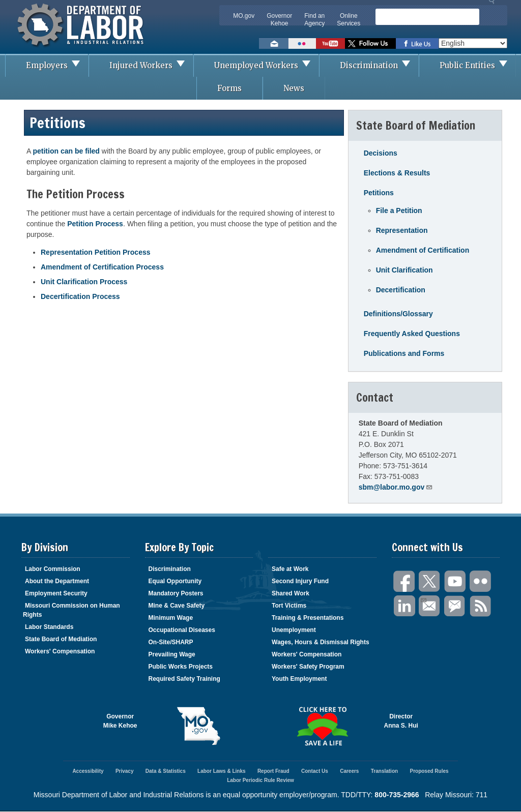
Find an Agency (314, 20)
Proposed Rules (429, 771)
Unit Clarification (404, 270)
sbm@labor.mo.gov (396, 487)
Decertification (401, 290)
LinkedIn (404, 606)
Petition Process (95, 224)
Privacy (125, 771)
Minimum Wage (171, 618)
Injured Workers (151, 65)
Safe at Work (290, 569)
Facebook (404, 581)
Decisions (381, 153)
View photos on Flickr (302, 43)
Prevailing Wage (172, 654)
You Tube (455, 581)
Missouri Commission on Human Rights (71, 610)
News (294, 88)
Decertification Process (80, 296)
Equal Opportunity (175, 581)
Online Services (349, 20)
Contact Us (315, 771)
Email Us (423, 599)
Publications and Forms (404, 353)
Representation (402, 230)
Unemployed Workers (266, 65)
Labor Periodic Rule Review (260, 780)
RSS (481, 606)
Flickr (481, 581)
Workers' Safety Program (308, 667)
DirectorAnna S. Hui (401, 721)
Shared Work (291, 593)
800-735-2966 (397, 795)
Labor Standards (49, 627)
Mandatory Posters (176, 593)
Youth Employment (299, 679)
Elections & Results (397, 173)
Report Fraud (273, 771)
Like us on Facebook (417, 43)
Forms (229, 88)
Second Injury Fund (300, 581)
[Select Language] (473, 43)
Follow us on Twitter (370, 43)
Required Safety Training (184, 679)
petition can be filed (66, 151)
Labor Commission (53, 569)
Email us (274, 43)
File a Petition (399, 210)
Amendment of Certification (423, 250)
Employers (57, 65)
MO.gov (244, 16)
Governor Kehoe (279, 20)
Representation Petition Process (96, 252)
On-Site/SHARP (171, 642)
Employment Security (56, 593)
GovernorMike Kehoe (120, 721)
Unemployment (294, 630)
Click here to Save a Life (322, 726)
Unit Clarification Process (84, 282)
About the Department (57, 581)
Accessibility (88, 771)
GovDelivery (455, 606)
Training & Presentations (308, 618)
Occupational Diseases (182, 630)
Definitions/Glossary (398, 314)
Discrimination (379, 65)
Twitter (430, 581)
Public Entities (477, 65)
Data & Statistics (166, 771)
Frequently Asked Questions (412, 334)
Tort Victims (289, 606)
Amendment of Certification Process (102, 267)
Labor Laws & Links (221, 771)
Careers (349, 771)
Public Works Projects (181, 667)
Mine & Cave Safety (177, 606)
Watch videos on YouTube (330, 43)
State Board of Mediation (61, 639)
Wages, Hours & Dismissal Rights (321, 642)
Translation (384, 771)
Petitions (379, 193)
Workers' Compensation (60, 651)
